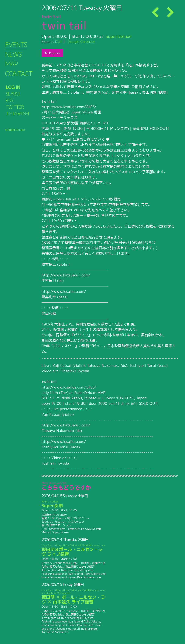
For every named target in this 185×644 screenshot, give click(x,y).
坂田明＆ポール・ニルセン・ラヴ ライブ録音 (74, 550)
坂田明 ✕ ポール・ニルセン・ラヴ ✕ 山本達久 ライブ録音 (74, 597)
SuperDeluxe (119, 36)
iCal (58, 41)
